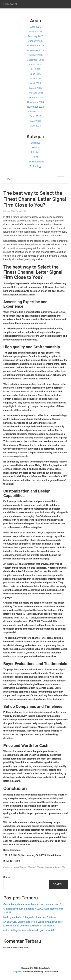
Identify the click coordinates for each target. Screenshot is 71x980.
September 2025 (35, 60)
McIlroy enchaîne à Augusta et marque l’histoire (30, 917)
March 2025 (35, 88)
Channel (32, 867)
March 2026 (35, 31)
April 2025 (35, 83)
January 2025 (36, 97)
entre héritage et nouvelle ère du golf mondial (29, 930)
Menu (10, 179)
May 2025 (35, 79)
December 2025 (35, 46)
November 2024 (35, 107)
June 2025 (35, 74)
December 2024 (35, 102)
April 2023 (35, 126)
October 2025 (36, 55)
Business (36, 143)
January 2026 (36, 41)
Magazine (17, 971)
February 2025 (35, 93)
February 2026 (35, 36)
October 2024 (36, 112)
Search (7, 877)
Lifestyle (35, 152)
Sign (64, 867)
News (35, 157)
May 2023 (35, 121)
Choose (40, 867)
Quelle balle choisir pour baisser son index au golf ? (32, 904)
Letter (58, 867)
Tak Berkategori (35, 162)
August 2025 (36, 64)
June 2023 (35, 116)
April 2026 (35, 27)
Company (49, 867)
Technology (36, 166)
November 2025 (35, 50)
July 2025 (35, 69)
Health (35, 148)
